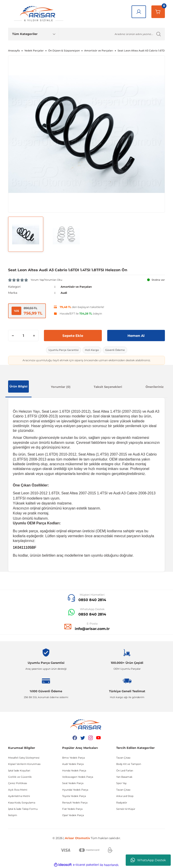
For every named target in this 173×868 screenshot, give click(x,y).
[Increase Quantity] (34, 336)
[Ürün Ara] (112, 34)
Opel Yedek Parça (73, 815)
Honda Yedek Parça (74, 771)
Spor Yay (121, 783)
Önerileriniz (155, 387)
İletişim (13, 815)
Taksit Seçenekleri (108, 387)
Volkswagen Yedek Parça (78, 777)
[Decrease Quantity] (13, 336)
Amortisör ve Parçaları (78, 287)
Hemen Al (136, 335)
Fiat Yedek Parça (72, 809)
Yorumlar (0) (61, 387)
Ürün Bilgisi (18, 386)
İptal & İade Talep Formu (23, 809)
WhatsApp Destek (148, 860)
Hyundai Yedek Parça (75, 790)
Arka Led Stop (125, 796)
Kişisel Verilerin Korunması (24, 764)
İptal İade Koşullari (19, 771)
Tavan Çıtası (123, 758)
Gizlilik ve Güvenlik (20, 777)
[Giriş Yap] (139, 12)
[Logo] (39, 14)
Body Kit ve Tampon (129, 764)
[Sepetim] (158, 12)
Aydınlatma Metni (19, 796)
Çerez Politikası (18, 783)
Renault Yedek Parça (75, 803)
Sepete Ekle (73, 335)
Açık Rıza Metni (18, 790)
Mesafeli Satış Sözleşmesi (24, 758)
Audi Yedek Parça (73, 764)
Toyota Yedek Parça (74, 796)
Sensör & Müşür (126, 809)
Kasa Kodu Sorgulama (22, 803)
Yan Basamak (124, 777)
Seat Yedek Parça (73, 783)
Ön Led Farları (125, 771)
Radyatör (122, 803)
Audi (64, 293)
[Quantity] (23, 336)
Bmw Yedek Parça (73, 758)
